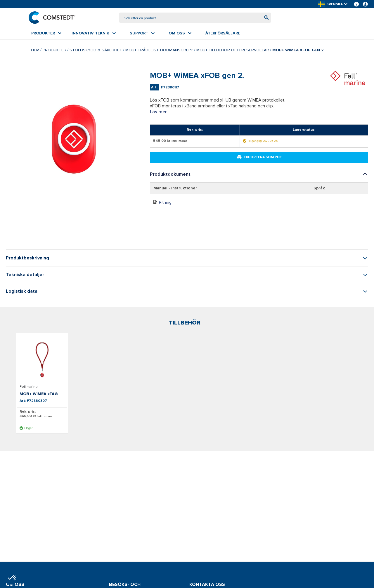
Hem (35, 51)
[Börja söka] (264, 18)
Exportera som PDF (259, 158)
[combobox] (195, 18)
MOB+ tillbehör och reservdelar (233, 51)
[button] (333, 4)
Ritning (165, 204)
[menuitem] (46, 34)
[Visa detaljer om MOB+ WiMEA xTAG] (42, 361)
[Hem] (55, 18)
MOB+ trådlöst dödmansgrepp (159, 51)
